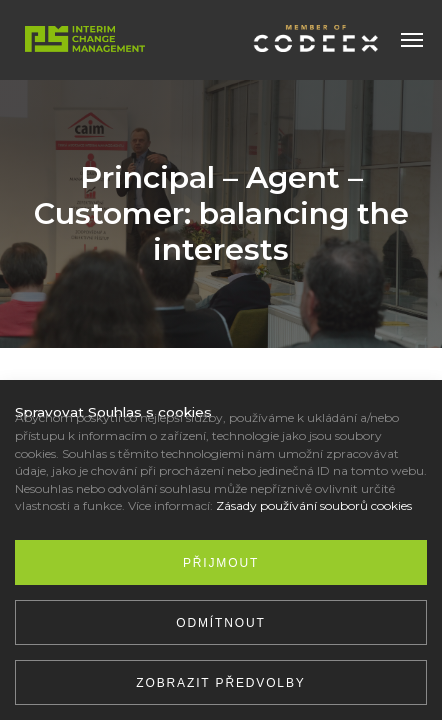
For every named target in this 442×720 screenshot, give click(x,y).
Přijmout (221, 563)
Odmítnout (220, 623)
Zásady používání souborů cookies (314, 505)
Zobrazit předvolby (220, 683)
